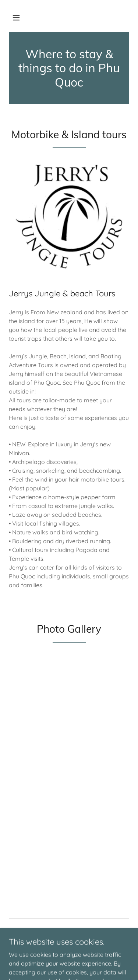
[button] (16, 18)
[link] (69, 68)
